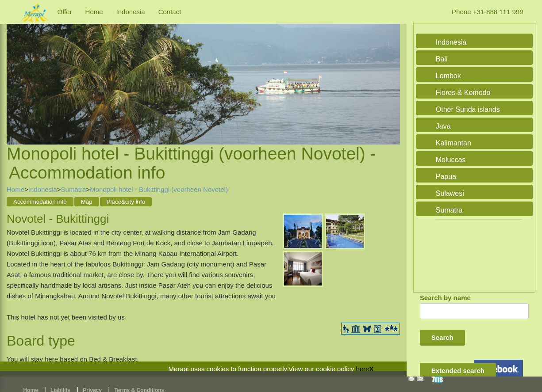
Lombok (448, 76)
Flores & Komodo (463, 93)
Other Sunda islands (468, 109)
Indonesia (131, 12)
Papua (446, 177)
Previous (15, 73)
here (362, 369)
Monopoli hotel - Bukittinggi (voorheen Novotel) (159, 189)
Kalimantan (454, 143)
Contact (170, 12)
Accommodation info (40, 202)
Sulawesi (450, 193)
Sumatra (74, 189)
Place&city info (126, 202)
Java (443, 126)
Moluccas (451, 160)
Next (391, 73)
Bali (442, 59)
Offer (65, 12)
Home (94, 12)
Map (87, 202)
